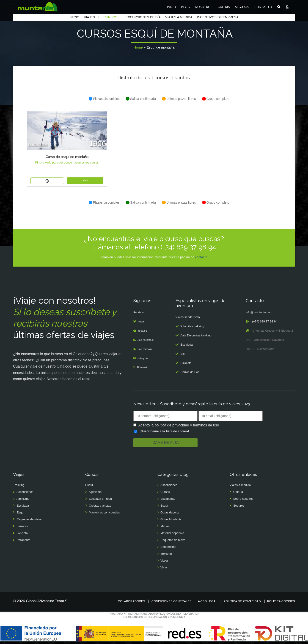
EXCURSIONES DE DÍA (143, 17)
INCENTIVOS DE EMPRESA (218, 17)
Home (138, 47)
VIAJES (89, 17)
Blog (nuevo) (146, 351)
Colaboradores (132, 603)
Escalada (186, 346)
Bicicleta (186, 365)
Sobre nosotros (243, 501)
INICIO (172, 7)
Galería (238, 494)
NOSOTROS (204, 7)
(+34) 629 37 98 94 (265, 323)
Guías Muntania (171, 521)
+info (85, 181)
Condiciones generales (172, 603)
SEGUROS (242, 7)
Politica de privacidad (242, 603)
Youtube (143, 332)
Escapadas (168, 501)
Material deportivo (172, 535)
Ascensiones (25, 494)
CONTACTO (263, 7)
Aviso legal (207, 603)
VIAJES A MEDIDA (179, 17)
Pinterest (143, 369)
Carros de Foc (190, 374)
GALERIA (224, 7)
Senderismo (168, 549)
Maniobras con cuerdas (104, 514)
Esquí (21, 514)
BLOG (186, 7)
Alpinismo (23, 501)
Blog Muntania (147, 342)
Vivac (164, 569)
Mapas (165, 528)
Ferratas (22, 528)
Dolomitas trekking (192, 328)
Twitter (142, 323)
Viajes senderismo (188, 319)
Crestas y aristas (100, 507)
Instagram (144, 360)
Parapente (24, 542)
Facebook (140, 314)
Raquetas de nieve (29, 521)
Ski (182, 356)
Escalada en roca (100, 501)
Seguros (239, 507)
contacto (201, 259)
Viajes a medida (240, 487)
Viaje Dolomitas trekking (196, 337)
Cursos (165, 494)
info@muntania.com (259, 314)
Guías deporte (170, 514)
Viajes (164, 562)
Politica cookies (281, 603)
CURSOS (110, 17)
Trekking (19, 487)
